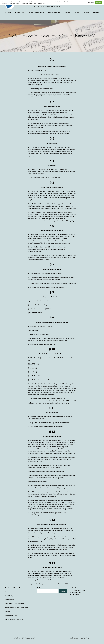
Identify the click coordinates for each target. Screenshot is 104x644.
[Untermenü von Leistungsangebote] (61, 13)
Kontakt (74, 588)
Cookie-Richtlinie (77, 592)
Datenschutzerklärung (78, 590)
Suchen (39, 588)
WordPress (86, 638)
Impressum (75, 594)
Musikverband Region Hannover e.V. (25, 638)
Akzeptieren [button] (99, 3)
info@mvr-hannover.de (16, 620)
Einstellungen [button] (91, 3)
